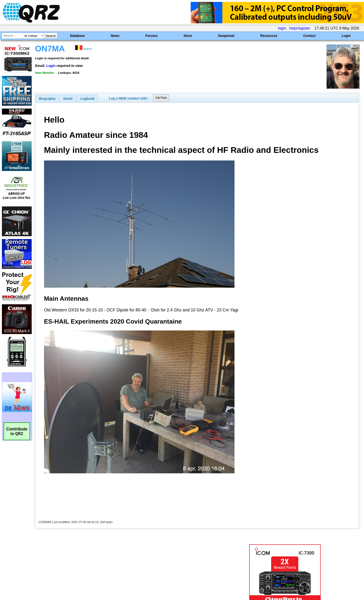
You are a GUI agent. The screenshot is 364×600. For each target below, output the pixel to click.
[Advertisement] (126, 550)
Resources (269, 36)
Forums (152, 36)
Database (77, 36)
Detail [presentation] (68, 99)
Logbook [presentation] (87, 99)
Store (188, 36)
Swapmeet (226, 36)
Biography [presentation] (47, 99)
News (115, 36)
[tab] (47, 99)
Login (346, 36)
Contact (309, 36)
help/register (300, 28)
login (282, 28)
